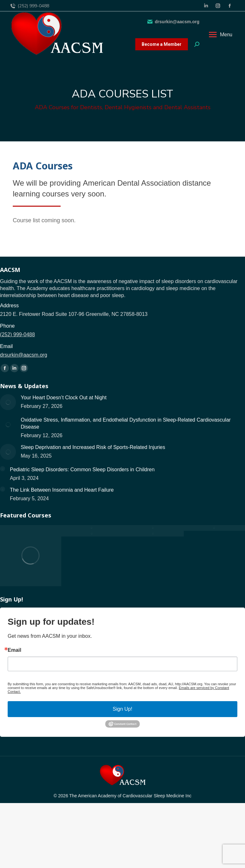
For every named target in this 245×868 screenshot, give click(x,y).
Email (15, 650)
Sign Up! (122, 709)
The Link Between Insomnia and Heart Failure (62, 490)
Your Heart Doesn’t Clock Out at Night (64, 398)
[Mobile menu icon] (221, 35)
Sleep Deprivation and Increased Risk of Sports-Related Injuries (93, 447)
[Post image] (8, 402)
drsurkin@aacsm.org (173, 22)
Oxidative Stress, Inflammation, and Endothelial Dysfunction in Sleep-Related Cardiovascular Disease (126, 423)
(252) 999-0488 (29, 6)
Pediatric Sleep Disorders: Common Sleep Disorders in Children (82, 470)
